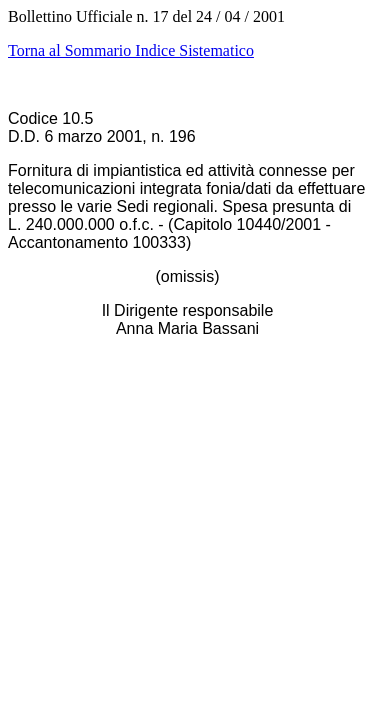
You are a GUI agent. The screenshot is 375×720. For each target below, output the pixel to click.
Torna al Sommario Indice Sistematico (131, 50)
